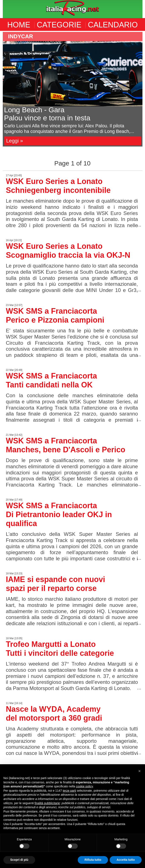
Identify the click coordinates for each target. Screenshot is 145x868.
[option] (73, 89)
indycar (21, 36)
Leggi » (15, 141)
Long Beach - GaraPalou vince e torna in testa (47, 114)
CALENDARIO (113, 25)
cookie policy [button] (84, 786)
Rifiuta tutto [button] (93, 860)
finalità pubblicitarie (47, 803)
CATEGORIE (59, 25)
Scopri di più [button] (19, 860)
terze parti (69, 791)
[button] (139, 771)
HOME (19, 25)
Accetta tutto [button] (126, 860)
